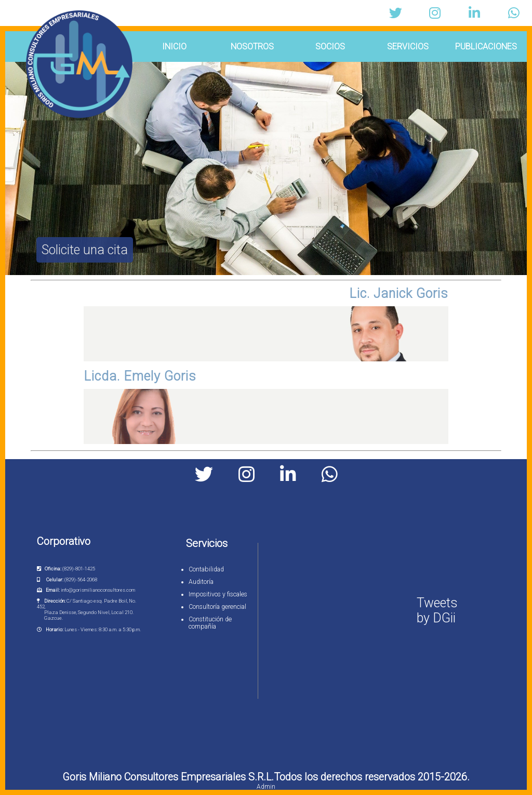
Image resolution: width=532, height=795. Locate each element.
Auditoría (201, 582)
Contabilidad (206, 569)
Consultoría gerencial (217, 607)
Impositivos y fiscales (218, 594)
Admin (266, 787)
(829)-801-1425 (79, 569)
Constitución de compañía (210, 623)
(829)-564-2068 (81, 579)
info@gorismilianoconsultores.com (98, 590)
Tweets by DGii (437, 610)
